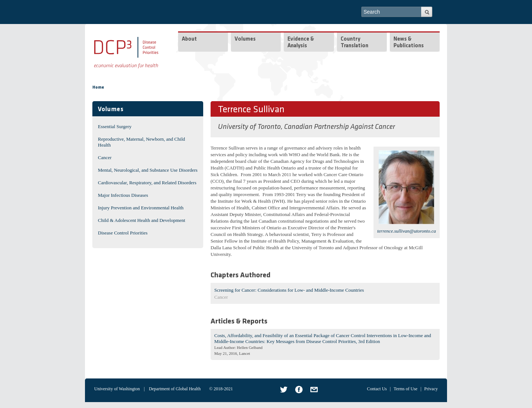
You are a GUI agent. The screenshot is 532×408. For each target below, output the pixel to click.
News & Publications (409, 43)
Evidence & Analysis (301, 43)
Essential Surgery (115, 126)
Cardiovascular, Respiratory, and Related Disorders (147, 183)
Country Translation (354, 43)
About (189, 39)
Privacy (431, 389)
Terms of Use (405, 389)
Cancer (105, 157)
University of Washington (117, 389)
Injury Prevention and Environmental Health (141, 208)
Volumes (245, 39)
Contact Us (377, 389)
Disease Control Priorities (123, 233)
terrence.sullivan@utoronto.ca (407, 231)
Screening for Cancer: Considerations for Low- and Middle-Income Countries (289, 290)
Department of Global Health (175, 389)
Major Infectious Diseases (123, 195)
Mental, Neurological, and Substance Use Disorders (148, 170)
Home (98, 88)
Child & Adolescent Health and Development (141, 220)
